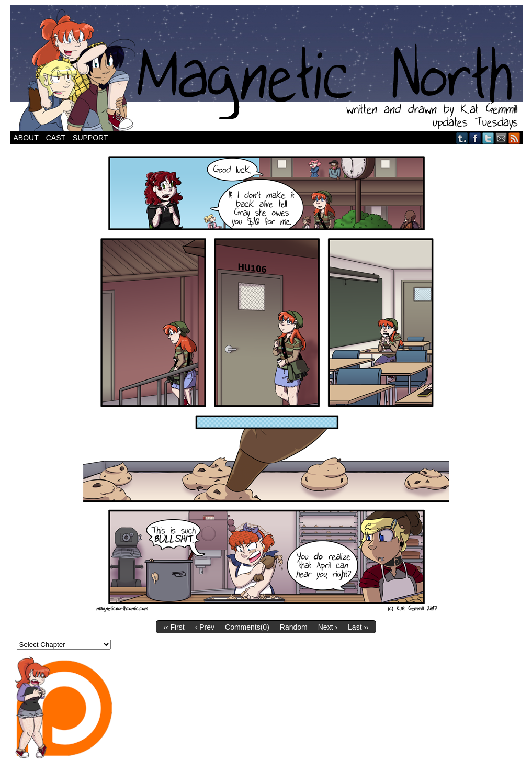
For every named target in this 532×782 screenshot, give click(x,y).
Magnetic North (266, 68)
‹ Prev (205, 627)
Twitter (488, 138)
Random (294, 627)
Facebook (475, 138)
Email (501, 138)
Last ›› (358, 627)
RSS (514, 138)
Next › (328, 627)
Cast (56, 138)
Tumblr (462, 138)
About (26, 138)
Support (90, 138)
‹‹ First (174, 627)
